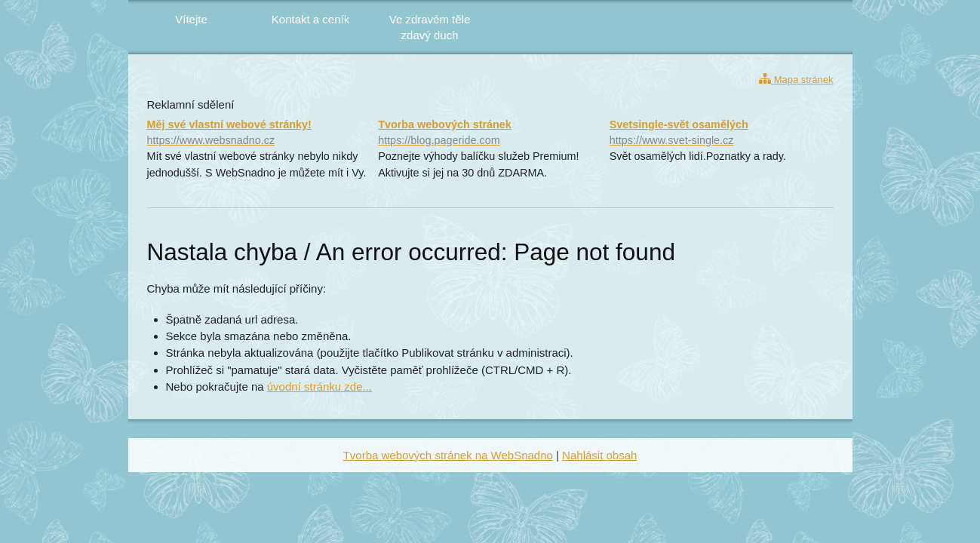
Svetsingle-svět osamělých (722, 133)
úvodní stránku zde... (319, 387)
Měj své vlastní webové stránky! (259, 133)
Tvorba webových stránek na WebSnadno (448, 455)
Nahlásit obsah (599, 455)
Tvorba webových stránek (490, 133)
